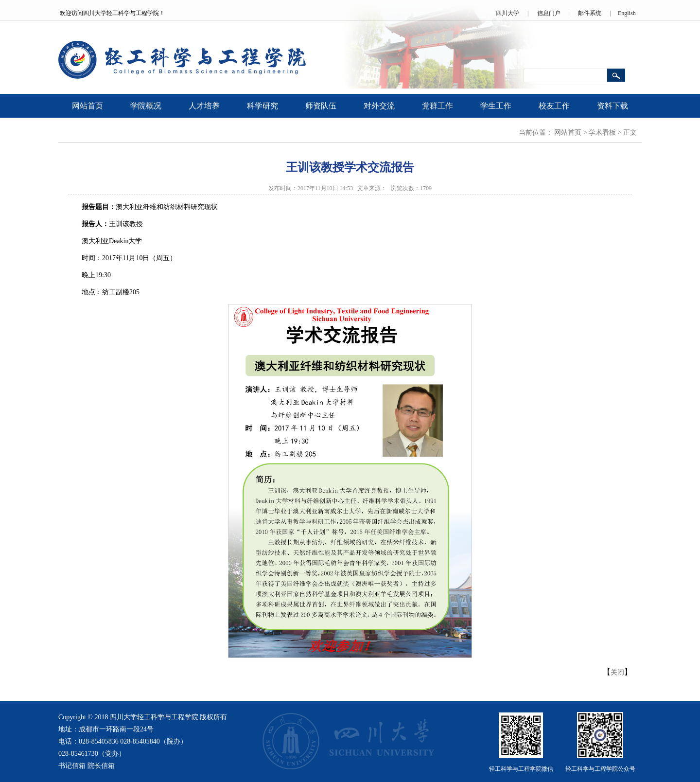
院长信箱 (101, 766)
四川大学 (507, 13)
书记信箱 (72, 766)
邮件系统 (590, 13)
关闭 (617, 672)
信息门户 (549, 13)
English (627, 13)
